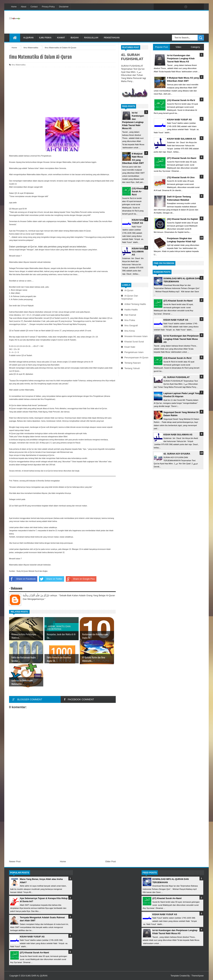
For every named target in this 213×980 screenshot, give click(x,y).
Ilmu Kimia (130, 331)
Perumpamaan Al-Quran (136, 358)
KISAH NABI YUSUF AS (176, 320)
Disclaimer (64, 7)
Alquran (28, 38)
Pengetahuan (112, 38)
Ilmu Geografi (131, 325)
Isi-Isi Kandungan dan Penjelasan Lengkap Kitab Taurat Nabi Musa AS (181, 339)
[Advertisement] (142, 22)
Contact (34, 7)
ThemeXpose (198, 976)
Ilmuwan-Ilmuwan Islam (136, 336)
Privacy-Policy (48, 7)
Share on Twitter (51, 579)
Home (14, 7)
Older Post (111, 861)
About (24, 7)
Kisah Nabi (130, 347)
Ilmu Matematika (19, 65)
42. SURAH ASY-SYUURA (177, 454)
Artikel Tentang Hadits (135, 304)
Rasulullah (91, 38)
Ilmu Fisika (45, 38)
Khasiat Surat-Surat (134, 342)
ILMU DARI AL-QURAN (37, 976)
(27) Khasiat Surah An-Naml (178, 301)
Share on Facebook (22, 579)
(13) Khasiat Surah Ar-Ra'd (138, 191)
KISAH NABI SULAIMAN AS (138, 252)
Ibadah (75, 38)
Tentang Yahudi (132, 368)
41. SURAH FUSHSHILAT (132, 57)
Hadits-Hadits (131, 310)
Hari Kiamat (130, 315)
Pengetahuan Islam (134, 352)
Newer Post (15, 861)
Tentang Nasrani (133, 363)
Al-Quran (129, 290)
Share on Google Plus (80, 579)
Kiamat (61, 38)
